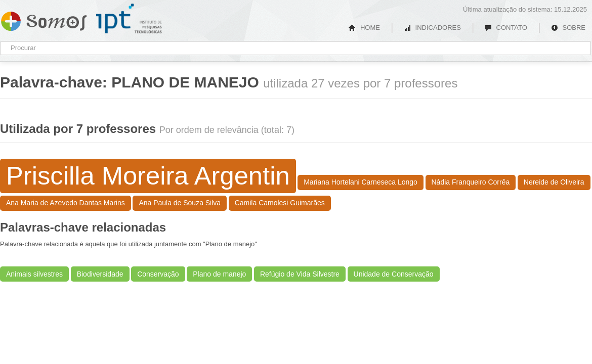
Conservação (158, 274)
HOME (364, 28)
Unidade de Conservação (394, 274)
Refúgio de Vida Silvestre (300, 274)
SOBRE (568, 28)
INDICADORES (432, 28)
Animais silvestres (34, 274)
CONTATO (506, 28)
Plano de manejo (219, 274)
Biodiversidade (100, 274)
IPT (129, 19)
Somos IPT (44, 19)
